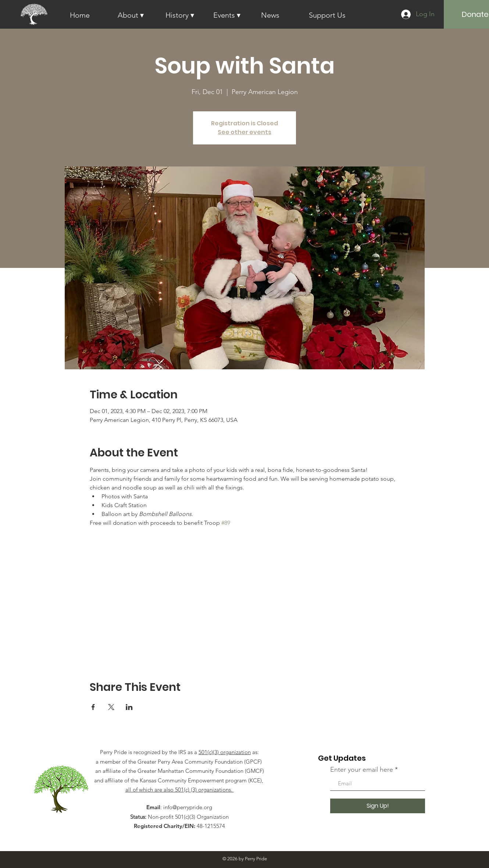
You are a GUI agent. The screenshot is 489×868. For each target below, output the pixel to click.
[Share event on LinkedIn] (129, 707)
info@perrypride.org (188, 807)
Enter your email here (362, 770)
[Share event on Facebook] (93, 707)
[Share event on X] (111, 707)
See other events (244, 132)
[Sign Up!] (378, 806)
